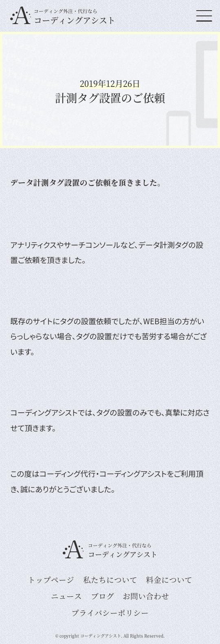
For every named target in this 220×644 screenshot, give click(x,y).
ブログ (102, 596)
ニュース (66, 596)
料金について (169, 579)
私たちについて (110, 579)
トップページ (51, 579)
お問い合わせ (146, 596)
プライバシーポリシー (110, 612)
